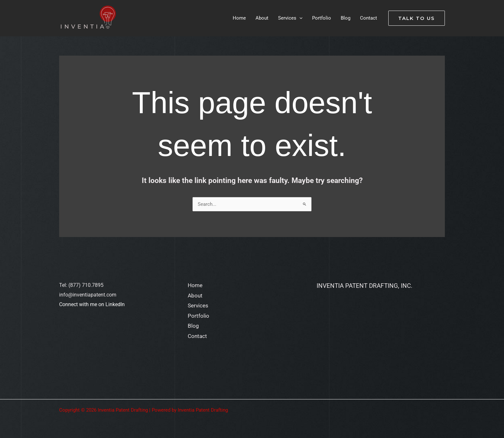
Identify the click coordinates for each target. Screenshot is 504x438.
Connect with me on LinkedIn (92, 304)
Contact (197, 336)
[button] (417, 18)
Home (195, 285)
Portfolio (198, 316)
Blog (193, 326)
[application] (299, 18)
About (195, 296)
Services (198, 306)
